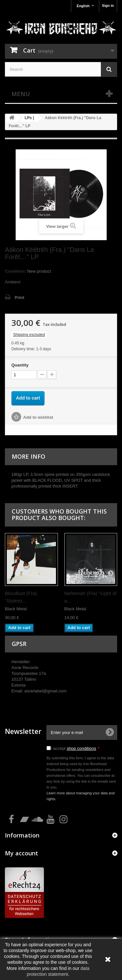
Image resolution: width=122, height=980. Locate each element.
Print (20, 298)
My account (21, 853)
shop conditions (81, 748)
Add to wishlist (38, 417)
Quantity (20, 365)
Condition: (15, 271)
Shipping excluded (29, 335)
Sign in (108, 6)
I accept (75, 748)
